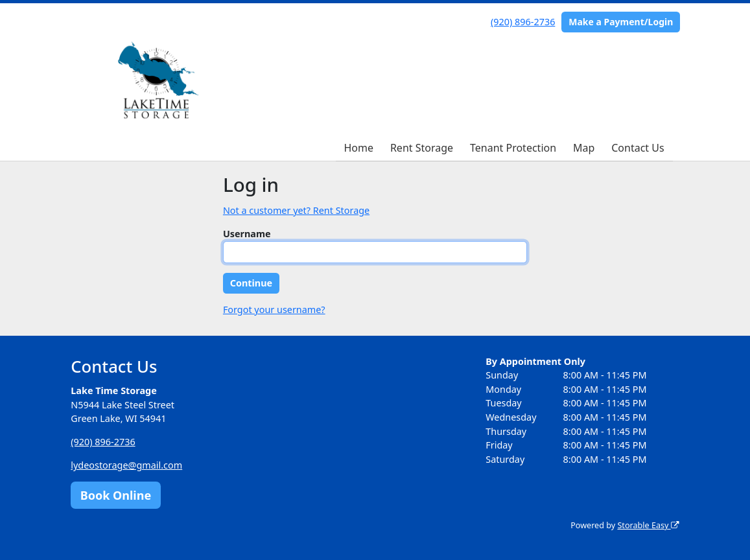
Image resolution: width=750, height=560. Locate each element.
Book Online (116, 495)
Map (584, 148)
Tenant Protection (513, 148)
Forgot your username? (274, 309)
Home (358, 148)
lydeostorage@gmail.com (126, 465)
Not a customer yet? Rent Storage (296, 210)
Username (247, 234)
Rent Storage (422, 148)
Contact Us (638, 148)
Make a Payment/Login (621, 22)
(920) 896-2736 (523, 22)
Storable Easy (648, 525)
